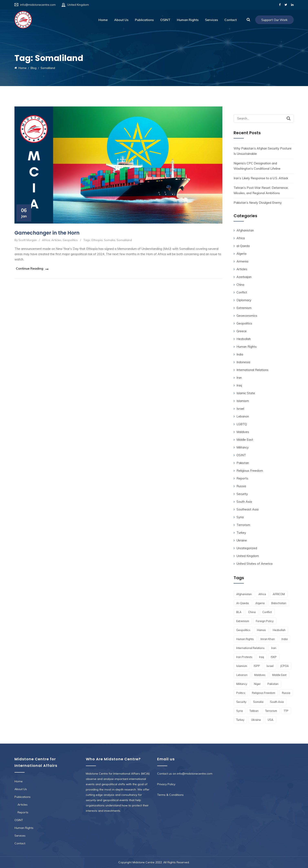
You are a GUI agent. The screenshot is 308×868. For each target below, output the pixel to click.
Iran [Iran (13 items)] (274, 648)
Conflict (242, 292)
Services (211, 20)
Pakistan (243, 463)
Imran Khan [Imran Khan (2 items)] (268, 639)
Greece (242, 331)
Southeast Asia (247, 509)
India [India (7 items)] (285, 639)
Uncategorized (247, 548)
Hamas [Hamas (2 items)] (262, 630)
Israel (240, 409)
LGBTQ (242, 424)
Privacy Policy (166, 784)
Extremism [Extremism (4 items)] (243, 621)
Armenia (242, 261)
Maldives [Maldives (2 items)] (260, 675)
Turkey (241, 533)
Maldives (243, 432)
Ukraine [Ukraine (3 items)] (256, 720)
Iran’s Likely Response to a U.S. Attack (261, 178)
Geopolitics (70, 240)
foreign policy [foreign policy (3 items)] (265, 621)
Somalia (110, 240)
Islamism (243, 401)
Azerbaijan (244, 277)
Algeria (241, 254)
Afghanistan (245, 230)
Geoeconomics (247, 316)
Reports (242, 478)
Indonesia (243, 362)
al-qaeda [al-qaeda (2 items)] (242, 603)
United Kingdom (248, 556)
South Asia (244, 502)
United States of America (254, 564)
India (240, 354)
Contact (231, 20)
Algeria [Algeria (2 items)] (260, 603)
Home (103, 20)
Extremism (244, 308)
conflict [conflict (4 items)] (267, 612)
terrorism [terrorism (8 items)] (271, 711)
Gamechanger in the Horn (47, 233)
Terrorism (243, 525)
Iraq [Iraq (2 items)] (262, 657)
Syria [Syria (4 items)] (240, 711)
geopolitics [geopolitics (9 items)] (243, 630)
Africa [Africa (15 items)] (262, 594)
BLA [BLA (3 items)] (239, 612)
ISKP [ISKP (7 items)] (274, 657)
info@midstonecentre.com (38, 5)
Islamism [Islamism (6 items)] (242, 666)
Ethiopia (97, 240)
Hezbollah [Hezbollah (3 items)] (279, 630)
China (240, 285)
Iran (239, 378)
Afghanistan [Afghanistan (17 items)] (244, 594)
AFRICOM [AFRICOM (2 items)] (279, 594)
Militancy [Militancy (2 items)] (242, 684)
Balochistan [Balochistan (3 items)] (279, 603)
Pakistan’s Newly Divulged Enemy (258, 203)
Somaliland (124, 240)
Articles (56, 240)
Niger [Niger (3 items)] (257, 684)
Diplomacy (244, 300)
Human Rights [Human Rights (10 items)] (245, 639)
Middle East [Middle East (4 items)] (279, 675)
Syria (240, 517)
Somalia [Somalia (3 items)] (258, 702)
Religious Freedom (250, 471)
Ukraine (242, 540)
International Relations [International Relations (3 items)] (250, 648)
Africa (46, 240)
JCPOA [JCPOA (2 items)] (285, 666)
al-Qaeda (243, 246)
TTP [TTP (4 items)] (286, 711)
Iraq (239, 385)
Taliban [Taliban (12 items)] (254, 711)
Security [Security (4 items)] (241, 702)
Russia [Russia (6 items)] (286, 693)
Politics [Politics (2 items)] (241, 693)
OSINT (165, 20)
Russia (241, 486)
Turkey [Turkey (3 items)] (240, 720)
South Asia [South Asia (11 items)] (277, 702)
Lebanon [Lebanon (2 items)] (242, 675)
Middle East (245, 440)
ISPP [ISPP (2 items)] (257, 666)
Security (242, 494)
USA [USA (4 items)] (270, 720)
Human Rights (188, 20)
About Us (121, 20)
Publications (144, 20)
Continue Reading (28, 268)
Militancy (243, 447)
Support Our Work (274, 20)
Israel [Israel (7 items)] (270, 666)
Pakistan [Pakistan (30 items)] (273, 684)
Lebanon (243, 416)
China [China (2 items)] (252, 612)
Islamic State (246, 393)
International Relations (252, 370)
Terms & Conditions (170, 795)
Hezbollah (244, 339)
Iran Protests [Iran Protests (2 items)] (244, 657)
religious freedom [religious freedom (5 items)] (264, 693)
